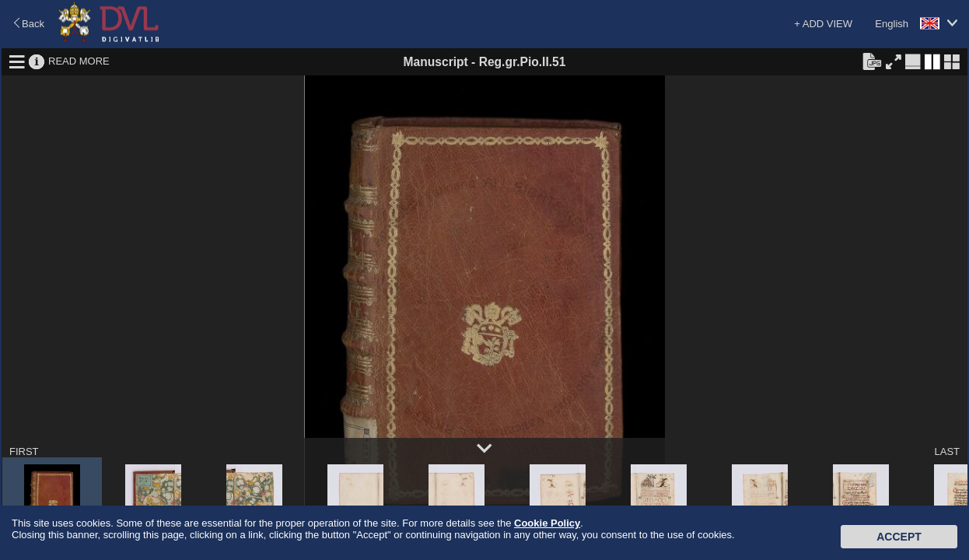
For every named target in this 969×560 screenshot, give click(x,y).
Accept (899, 537)
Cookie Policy (547, 523)
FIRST (24, 451)
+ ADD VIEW (823, 24)
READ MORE (79, 61)
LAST (947, 451)
